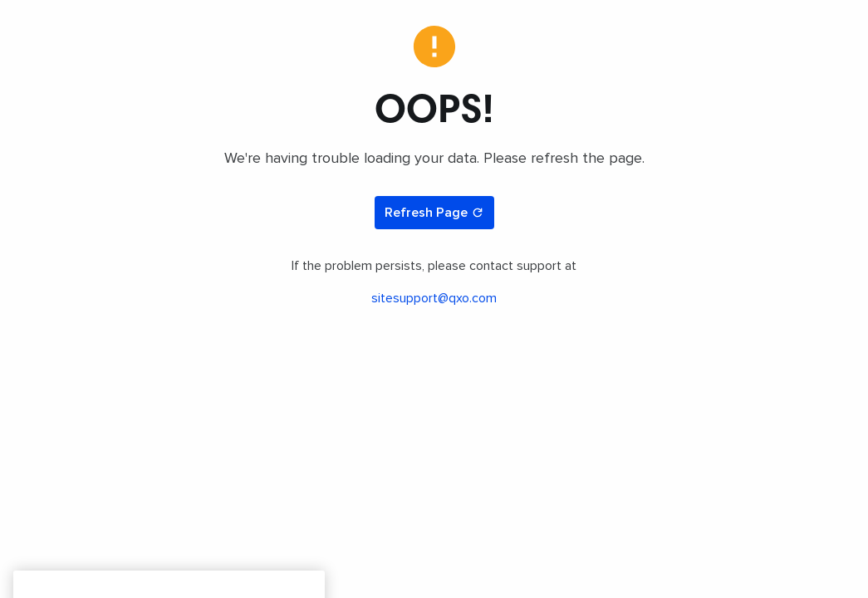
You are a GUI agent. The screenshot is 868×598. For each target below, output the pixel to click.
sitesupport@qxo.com (434, 298)
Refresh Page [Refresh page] (434, 213)
